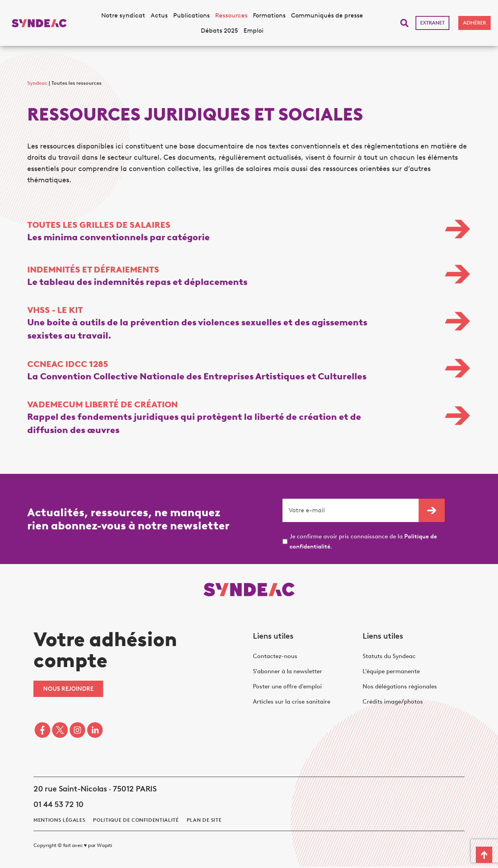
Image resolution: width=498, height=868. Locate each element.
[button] (404, 23)
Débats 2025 (219, 31)
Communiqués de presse (327, 15)
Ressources (231, 15)
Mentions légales (59, 822)
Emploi (253, 31)
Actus (159, 15)
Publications (191, 15)
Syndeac (37, 83)
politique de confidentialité (136, 822)
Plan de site (204, 822)
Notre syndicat (123, 15)
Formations (269, 15)
